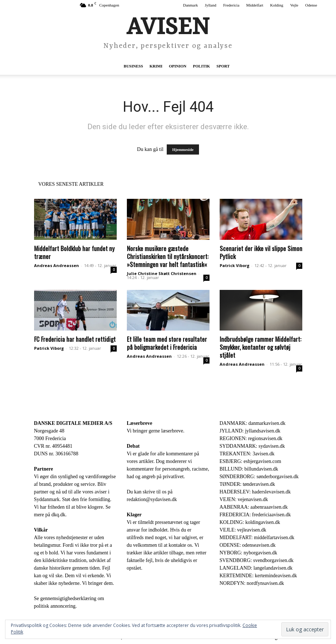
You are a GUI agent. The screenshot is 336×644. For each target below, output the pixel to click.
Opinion (178, 66)
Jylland (211, 5)
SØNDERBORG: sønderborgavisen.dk (259, 477)
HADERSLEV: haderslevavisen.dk (255, 492)
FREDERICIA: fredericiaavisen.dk (255, 515)
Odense (311, 5)
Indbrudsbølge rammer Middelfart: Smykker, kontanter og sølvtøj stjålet (260, 347)
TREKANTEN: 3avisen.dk (247, 454)
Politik (201, 66)
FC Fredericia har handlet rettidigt (75, 339)
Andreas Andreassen (57, 265)
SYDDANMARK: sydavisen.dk (252, 446)
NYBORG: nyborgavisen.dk (248, 553)
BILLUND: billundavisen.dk (249, 469)
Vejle (294, 5)
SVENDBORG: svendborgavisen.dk (257, 560)
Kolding (277, 5)
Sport (223, 66)
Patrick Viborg (235, 265)
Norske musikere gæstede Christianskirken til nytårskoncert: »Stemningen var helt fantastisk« (168, 256)
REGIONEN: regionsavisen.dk (251, 438)
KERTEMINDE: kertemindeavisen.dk (258, 576)
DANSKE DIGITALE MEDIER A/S (73, 423)
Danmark (190, 5)
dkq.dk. (59, 515)
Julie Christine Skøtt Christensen (162, 273)
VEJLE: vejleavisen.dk (243, 530)
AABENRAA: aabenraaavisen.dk (254, 507)
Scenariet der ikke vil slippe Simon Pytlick (261, 252)
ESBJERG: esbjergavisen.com (250, 461)
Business (133, 66)
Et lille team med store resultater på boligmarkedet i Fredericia (167, 343)
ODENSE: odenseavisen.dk (248, 545)
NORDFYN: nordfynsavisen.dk (252, 583)
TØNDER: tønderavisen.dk (247, 484)
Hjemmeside (183, 149)
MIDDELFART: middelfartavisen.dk (257, 538)
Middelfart (255, 5)
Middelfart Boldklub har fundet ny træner (74, 252)
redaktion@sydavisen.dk (152, 499)
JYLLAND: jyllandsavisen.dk (250, 431)
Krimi (156, 66)
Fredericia (231, 5)
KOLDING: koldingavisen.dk (250, 522)
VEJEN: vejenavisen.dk (244, 499)
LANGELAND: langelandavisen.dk (256, 568)
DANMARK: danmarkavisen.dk (253, 423)
